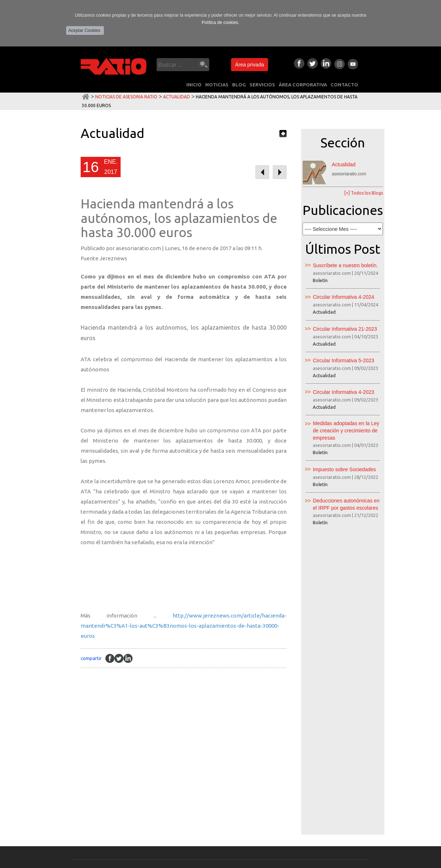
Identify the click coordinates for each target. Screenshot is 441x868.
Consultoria (144, 786)
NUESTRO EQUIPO (88, 813)
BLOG (239, 85)
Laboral (138, 759)
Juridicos (139, 812)
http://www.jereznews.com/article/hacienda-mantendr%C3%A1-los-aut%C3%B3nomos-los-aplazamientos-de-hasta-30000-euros (184, 626)
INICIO (194, 85)
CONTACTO (344, 85)
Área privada (249, 65)
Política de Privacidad (54, 862)
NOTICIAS (217, 85)
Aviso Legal (18, 862)
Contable (140, 746)
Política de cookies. (220, 23)
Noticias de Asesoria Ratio (126, 97)
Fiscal (135, 733)
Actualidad (177, 97)
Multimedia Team (383, 862)
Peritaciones (144, 799)
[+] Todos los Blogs (364, 193)
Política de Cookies (98, 862)
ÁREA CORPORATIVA (303, 85)
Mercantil (141, 773)
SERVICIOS (262, 85)
